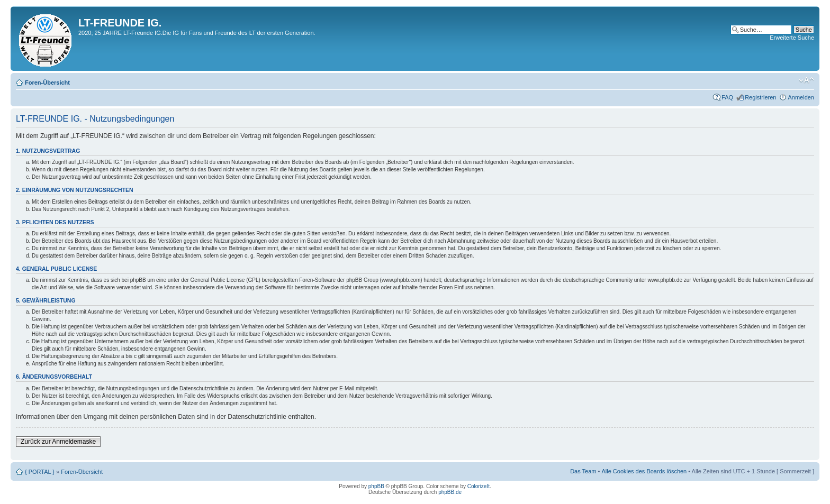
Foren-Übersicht (47, 83)
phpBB (376, 486)
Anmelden (801, 97)
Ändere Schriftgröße (806, 80)
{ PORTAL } (40, 472)
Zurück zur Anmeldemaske (58, 442)
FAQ (727, 97)
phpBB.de (450, 492)
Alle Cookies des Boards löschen (644, 471)
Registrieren (760, 97)
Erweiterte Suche (792, 38)
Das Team (583, 471)
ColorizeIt (479, 486)
